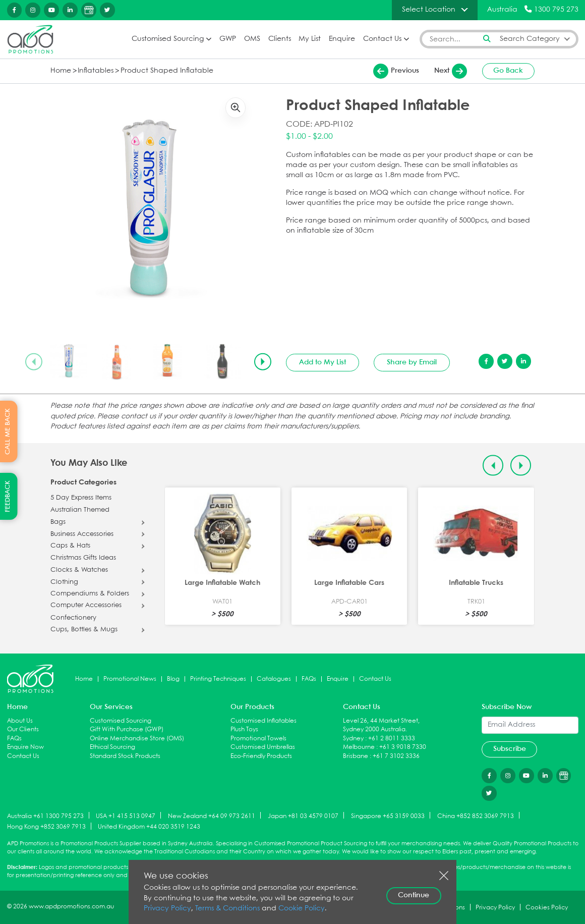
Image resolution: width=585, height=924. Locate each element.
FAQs (309, 679)
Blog (173, 679)
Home (61, 71)
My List (310, 39)
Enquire (342, 39)
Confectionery (73, 618)
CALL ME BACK (8, 431)
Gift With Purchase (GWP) (127, 729)
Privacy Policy (167, 909)
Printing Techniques (218, 679)
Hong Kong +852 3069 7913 (46, 827)
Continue (414, 895)
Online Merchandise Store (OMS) (137, 739)
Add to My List (323, 362)
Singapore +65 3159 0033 (388, 816)
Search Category (530, 39)
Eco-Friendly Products (261, 756)
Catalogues (274, 679)
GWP (228, 39)
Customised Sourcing (168, 39)
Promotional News (130, 679)
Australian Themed (80, 510)
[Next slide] (263, 362)
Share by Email (412, 362)
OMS (252, 39)
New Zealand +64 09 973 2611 (212, 816)
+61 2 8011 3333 (392, 739)
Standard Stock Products (125, 756)
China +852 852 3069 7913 (476, 816)
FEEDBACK (8, 496)
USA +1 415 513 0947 (126, 816)
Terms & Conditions (227, 909)
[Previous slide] (34, 362)
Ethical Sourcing (112, 747)
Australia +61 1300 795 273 (45, 816)
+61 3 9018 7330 (403, 747)
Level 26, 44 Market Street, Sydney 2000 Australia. (381, 725)
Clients (280, 39)
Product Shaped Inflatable (167, 71)
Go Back (508, 71)
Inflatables (96, 71)
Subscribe (510, 749)
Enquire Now (25, 747)
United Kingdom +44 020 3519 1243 (149, 827)
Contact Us (382, 39)
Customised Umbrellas (263, 747)
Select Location (429, 10)
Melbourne (359, 747)
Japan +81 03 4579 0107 (303, 816)
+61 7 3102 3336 (396, 756)
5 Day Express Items (81, 498)
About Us (20, 721)
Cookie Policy (302, 909)
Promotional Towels (258, 739)
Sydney (353, 739)
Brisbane (356, 756)
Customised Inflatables (264, 721)
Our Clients (23, 729)
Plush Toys (244, 729)
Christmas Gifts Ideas (83, 558)
